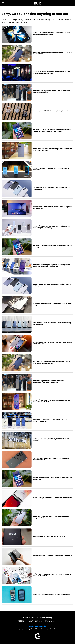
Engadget (21, 629)
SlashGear (54, 629)
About (25, 618)
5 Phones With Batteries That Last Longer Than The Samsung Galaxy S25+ (50, 420)
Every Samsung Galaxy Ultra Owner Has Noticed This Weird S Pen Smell (51, 459)
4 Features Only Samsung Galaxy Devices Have (49, 536)
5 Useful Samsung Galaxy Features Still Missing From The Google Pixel (52, 478)
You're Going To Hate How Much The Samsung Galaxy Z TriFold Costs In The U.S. (52, 575)
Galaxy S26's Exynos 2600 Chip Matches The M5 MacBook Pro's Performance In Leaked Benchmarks (52, 130)
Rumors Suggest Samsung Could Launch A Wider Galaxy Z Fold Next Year (52, 343)
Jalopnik (29, 629)
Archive (34, 618)
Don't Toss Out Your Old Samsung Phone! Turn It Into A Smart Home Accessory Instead (51, 362)
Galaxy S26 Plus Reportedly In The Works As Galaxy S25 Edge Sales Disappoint (52, 92)
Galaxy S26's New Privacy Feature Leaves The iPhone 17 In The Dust (52, 246)
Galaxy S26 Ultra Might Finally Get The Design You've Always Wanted (51, 517)
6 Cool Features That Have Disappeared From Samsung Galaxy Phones (52, 324)
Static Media (28, 621)
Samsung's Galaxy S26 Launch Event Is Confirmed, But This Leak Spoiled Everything (51, 227)
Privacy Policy (46, 618)
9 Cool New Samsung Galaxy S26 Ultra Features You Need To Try (52, 304)
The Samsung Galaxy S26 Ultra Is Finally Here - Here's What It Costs (51, 188)
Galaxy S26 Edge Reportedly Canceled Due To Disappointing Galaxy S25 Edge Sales (48, 382)
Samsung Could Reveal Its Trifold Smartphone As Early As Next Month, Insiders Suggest (53, 34)
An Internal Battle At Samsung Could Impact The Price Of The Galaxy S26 (52, 53)
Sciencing (45, 629)
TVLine (37, 629)
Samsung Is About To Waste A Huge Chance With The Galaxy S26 (51, 169)
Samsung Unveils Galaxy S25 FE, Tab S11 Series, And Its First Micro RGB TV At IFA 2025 (51, 72)
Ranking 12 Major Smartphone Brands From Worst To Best (52, 498)
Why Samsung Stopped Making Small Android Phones (51, 594)
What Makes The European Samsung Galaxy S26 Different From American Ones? (53, 150)
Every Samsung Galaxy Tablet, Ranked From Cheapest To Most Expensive (52, 208)
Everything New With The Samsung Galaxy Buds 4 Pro (51, 111)
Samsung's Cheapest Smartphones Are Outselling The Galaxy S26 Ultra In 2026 (51, 401)
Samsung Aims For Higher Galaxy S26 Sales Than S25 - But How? (52, 440)
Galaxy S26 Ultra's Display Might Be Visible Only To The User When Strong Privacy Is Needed (51, 266)
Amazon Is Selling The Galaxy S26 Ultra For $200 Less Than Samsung (53, 285)
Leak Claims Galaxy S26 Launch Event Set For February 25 (52, 556)
